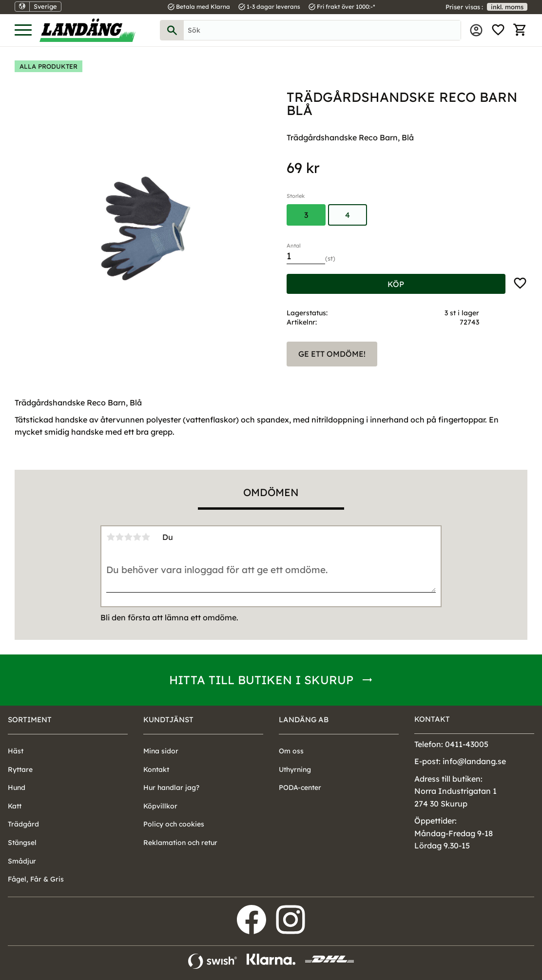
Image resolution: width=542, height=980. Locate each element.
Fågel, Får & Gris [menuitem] (36, 879)
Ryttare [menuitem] (20, 769)
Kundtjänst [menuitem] (168, 720)
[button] (23, 30)
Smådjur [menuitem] (22, 861)
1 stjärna (111, 537)
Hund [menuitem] (17, 788)
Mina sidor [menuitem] (476, 30)
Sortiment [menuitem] (30, 720)
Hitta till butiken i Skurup (261, 680)
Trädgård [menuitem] (23, 824)
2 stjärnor (119, 537)
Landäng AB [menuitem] (304, 720)
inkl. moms (507, 7)
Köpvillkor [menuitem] (160, 806)
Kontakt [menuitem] (156, 769)
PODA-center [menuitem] (300, 788)
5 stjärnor (146, 537)
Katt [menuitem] (15, 806)
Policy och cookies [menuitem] (174, 824)
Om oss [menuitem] (291, 751)
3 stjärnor (128, 537)
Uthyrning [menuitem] (295, 769)
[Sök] (172, 30)
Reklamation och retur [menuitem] (180, 843)
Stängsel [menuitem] (22, 843)
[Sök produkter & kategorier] (322, 30)
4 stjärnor (137, 537)
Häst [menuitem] (16, 751)
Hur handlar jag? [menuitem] (171, 788)
